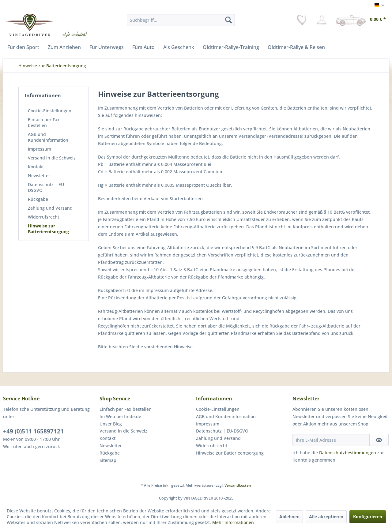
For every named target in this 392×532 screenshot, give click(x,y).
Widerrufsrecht (43, 217)
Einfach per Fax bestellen (44, 122)
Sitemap (108, 460)
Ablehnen (289, 517)
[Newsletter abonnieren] (379, 440)
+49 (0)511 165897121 (33, 431)
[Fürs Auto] (143, 47)
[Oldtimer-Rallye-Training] (231, 47)
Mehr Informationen (233, 522)
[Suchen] (228, 20)
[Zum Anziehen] (64, 47)
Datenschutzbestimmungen (348, 453)
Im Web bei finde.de (120, 416)
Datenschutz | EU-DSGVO (47, 187)
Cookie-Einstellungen (50, 111)
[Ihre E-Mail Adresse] (331, 440)
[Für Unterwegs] (107, 47)
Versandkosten (238, 485)
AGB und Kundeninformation (48, 137)
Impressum (40, 149)
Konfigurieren (368, 517)
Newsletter (39, 176)
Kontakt (36, 167)
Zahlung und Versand (50, 208)
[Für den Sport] (23, 47)
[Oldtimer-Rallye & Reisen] (296, 47)
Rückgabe (38, 199)
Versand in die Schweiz (52, 158)
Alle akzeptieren (326, 517)
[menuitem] (181, 20)
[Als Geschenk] (179, 47)
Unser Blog (111, 424)
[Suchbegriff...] (181, 20)
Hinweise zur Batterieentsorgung (48, 229)
